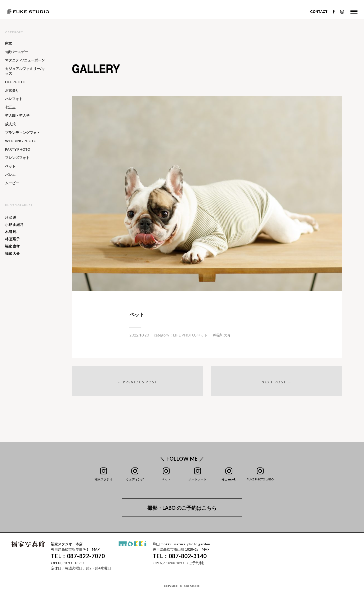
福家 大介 (223, 335)
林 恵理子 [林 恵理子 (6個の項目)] (12, 239)
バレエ (10, 175)
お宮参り (12, 90)
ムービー (12, 183)
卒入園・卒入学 (17, 115)
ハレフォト (14, 99)
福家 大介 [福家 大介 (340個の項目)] (12, 253)
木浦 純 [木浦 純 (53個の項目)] (11, 232)
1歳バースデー (17, 52)
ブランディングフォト (23, 133)
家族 (9, 43)
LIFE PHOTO (184, 335)
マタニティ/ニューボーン (25, 60)
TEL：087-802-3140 (180, 557)
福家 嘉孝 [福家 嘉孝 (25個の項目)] (12, 246)
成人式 (10, 124)
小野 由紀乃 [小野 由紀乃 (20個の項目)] (14, 225)
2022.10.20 (139, 335)
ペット (202, 335)
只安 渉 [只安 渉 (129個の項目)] (11, 217)
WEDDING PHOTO (21, 141)
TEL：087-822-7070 (78, 557)
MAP (96, 550)
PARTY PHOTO (18, 149)
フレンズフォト (17, 158)
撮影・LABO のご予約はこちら (182, 508)
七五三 (10, 107)
